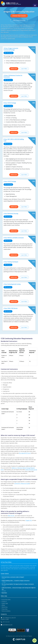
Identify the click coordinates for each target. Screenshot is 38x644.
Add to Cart (14, 69)
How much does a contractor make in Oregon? (13, 577)
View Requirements (19, 20)
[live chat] (35, 640)
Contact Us (4, 601)
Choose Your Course (19, 16)
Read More (4, 593)
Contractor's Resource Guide (22, 483)
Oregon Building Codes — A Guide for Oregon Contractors (16, 581)
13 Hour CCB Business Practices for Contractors (13, 76)
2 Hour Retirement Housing (11, 213)
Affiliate (3, 605)
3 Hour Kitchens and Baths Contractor (14, 238)
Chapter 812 (29, 520)
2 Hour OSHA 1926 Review (11, 308)
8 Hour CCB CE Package (10, 103)
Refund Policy (5, 607)
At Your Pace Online (6, 599)
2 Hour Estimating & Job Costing (12, 284)
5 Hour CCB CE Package (10, 181)
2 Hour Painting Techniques (11, 262)
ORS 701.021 (11, 516)
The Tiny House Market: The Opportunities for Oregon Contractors (18, 584)
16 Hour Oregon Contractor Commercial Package (11, 49)
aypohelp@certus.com (7, 625)
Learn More (24, 69)
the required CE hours (25, 453)
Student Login (5, 603)
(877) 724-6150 (6, 622)
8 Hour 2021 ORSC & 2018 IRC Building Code (14, 140)
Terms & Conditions (6, 611)
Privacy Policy (5, 609)
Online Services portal (31, 470)
